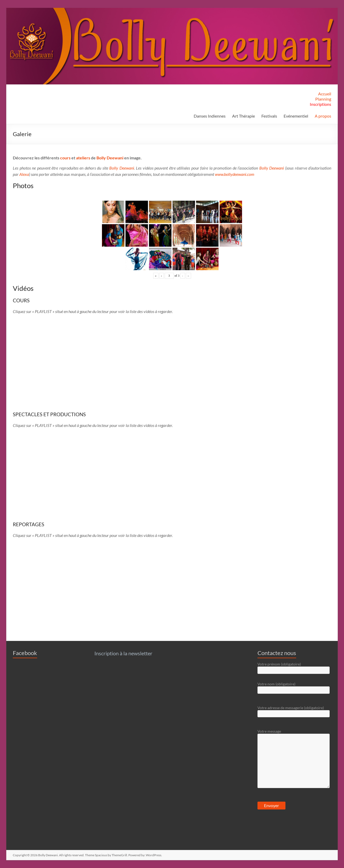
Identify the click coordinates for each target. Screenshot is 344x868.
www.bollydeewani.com (235, 174)
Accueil (325, 94)
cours (65, 158)
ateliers (83, 158)
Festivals (269, 116)
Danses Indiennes (210, 116)
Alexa (24, 174)
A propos (323, 116)
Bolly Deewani (110, 158)
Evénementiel (296, 116)
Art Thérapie (243, 116)
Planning (323, 99)
